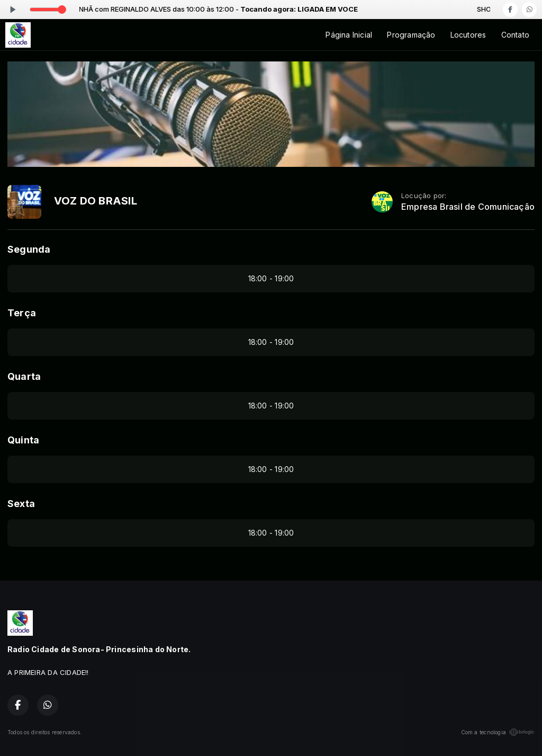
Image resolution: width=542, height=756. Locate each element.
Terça (22, 313)
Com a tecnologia (498, 732)
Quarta (24, 376)
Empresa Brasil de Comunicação (468, 207)
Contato (515, 35)
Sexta (21, 504)
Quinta (23, 440)
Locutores (468, 35)
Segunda (29, 249)
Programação (411, 35)
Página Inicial (349, 35)
